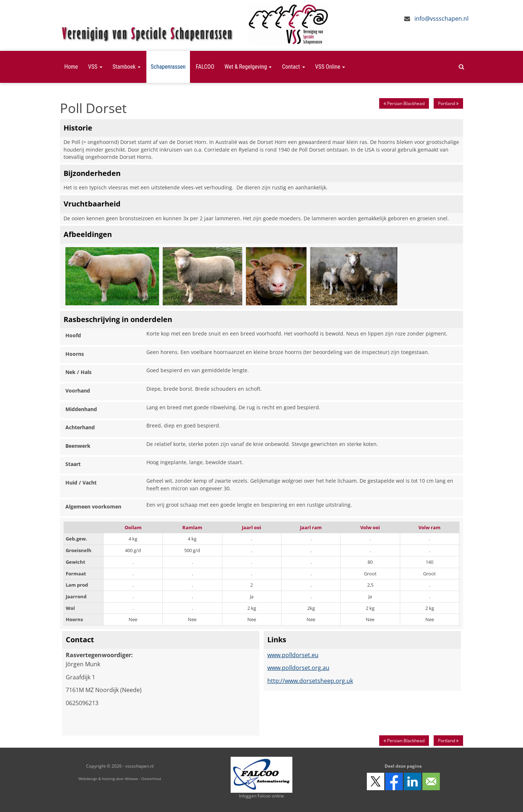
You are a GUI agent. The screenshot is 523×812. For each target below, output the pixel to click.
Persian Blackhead (404, 103)
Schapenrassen (168, 67)
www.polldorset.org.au (298, 668)
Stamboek (127, 67)
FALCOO (205, 67)
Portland (448, 103)
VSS (95, 67)
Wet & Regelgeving (248, 67)
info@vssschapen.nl (441, 19)
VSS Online (330, 67)
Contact (293, 67)
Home (71, 67)
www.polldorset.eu (293, 655)
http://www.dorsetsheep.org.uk (310, 681)
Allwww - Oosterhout (143, 779)
